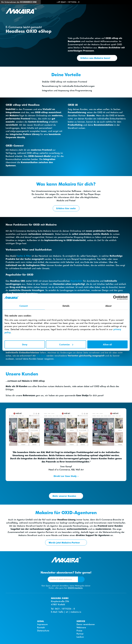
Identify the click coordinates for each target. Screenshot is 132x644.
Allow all (107, 344)
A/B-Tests (41, 356)
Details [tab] (66, 306)
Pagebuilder (77, 281)
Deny (25, 344)
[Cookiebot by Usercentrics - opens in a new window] (115, 298)
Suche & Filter (24, 256)
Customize (66, 344)
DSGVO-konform (75, 588)
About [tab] (109, 306)
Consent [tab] (24, 306)
